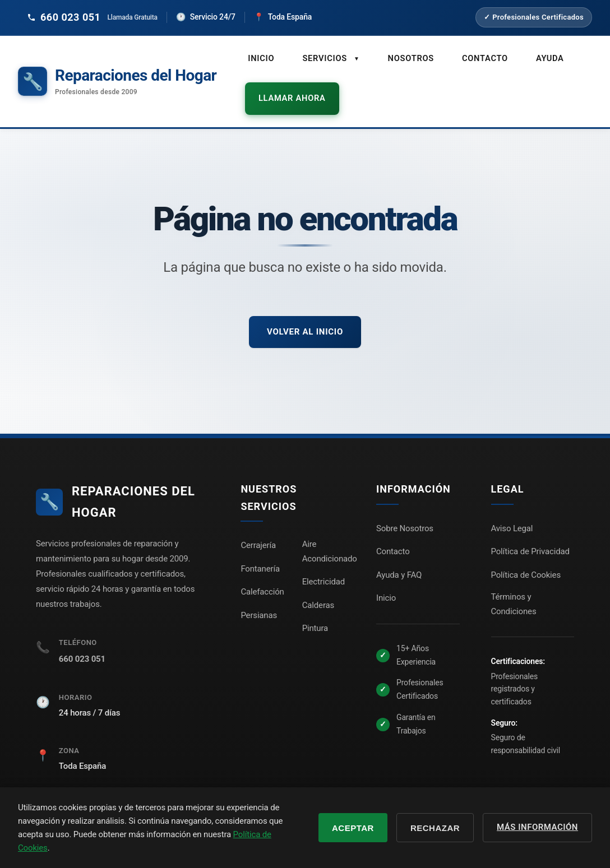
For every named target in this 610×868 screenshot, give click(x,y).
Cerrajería (258, 526)
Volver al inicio (305, 312)
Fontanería (260, 550)
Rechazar (435, 828)
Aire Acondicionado (330, 532)
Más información (537, 827)
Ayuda (542, 57)
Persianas (259, 596)
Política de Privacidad (530, 532)
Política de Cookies (526, 556)
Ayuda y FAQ (399, 556)
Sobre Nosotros (405, 509)
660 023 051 (82, 640)
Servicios (329, 57)
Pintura (315, 609)
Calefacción (262, 573)
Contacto (479, 57)
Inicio (260, 57)
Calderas (318, 586)
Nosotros (407, 57)
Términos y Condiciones (514, 585)
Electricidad (324, 563)
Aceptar (353, 828)
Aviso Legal (512, 509)
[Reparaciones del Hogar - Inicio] (117, 72)
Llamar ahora (284, 86)
